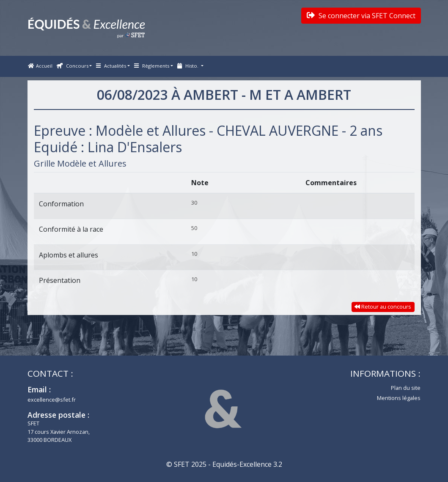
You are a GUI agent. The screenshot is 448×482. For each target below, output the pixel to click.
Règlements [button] (152, 66)
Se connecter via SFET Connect (361, 16)
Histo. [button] (188, 66)
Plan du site (406, 388)
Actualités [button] (111, 66)
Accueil (40, 66)
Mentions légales (399, 398)
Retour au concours (383, 307)
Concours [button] (73, 66)
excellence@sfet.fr (52, 400)
